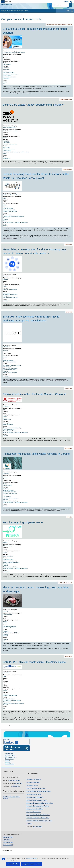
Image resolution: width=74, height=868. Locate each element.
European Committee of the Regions (38, 806)
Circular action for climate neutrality (12, 365)
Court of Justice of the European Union (38, 791)
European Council (32, 785)
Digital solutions (7, 76)
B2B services (7, 148)
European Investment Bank (35, 809)
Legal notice (9, 754)
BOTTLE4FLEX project (65, 583)
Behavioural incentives (9, 149)
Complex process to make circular (14, 14)
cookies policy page (31, 858)
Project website (67, 169)
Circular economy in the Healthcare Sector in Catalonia (34, 394)
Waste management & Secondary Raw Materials (15, 222)
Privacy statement (11, 757)
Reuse (5, 153)
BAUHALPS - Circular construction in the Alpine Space (34, 662)
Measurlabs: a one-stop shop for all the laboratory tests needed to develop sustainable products (34, 251)
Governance (6, 78)
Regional (5, 436)
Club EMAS (68, 389)
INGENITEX (6, 347)
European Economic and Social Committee (40, 803)
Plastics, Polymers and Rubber (11, 562)
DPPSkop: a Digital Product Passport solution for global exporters (35, 31)
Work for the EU (8, 837)
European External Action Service (37, 800)
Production (6, 68)
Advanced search (68, 8)
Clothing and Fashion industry (11, 74)
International (6, 301)
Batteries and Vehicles (9, 73)
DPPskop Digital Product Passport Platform (59, 24)
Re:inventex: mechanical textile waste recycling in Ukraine (36, 454)
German (5, 138)
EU (4, 83)
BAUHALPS (68, 657)
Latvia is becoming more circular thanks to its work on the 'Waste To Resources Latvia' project (36, 176)
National (5, 226)
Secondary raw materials (9, 210)
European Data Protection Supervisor (38, 815)
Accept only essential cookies (31, 864)
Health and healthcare (9, 429)
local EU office (15, 786)
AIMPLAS (6, 611)
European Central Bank (34, 794)
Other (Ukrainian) (8, 485)
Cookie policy (9, 759)
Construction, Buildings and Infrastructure (14, 216)
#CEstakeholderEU (6, 5)
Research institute (8, 615)
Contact (8, 761)
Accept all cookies (13, 864)
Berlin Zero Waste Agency (10, 127)
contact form (18, 783)
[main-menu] (72, 11)
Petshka (69, 517)
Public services (7, 151)
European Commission (34, 779)
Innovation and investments (10, 144)
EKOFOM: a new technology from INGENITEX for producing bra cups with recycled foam (31, 319)
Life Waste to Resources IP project (12, 195)
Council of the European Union (36, 788)
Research (6, 371)
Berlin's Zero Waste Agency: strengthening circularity (33, 105)
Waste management (8, 209)
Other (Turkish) (7, 64)
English (5, 63)
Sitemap (8, 762)
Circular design (7, 215)
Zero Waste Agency (66, 99)
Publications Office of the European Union (39, 821)
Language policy (8, 842)
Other (5, 198)
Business (6, 56)
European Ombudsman (34, 812)
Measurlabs (68, 245)
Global (5, 82)
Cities (5, 157)
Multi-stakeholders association (11, 131)
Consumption (7, 69)
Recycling (6, 219)
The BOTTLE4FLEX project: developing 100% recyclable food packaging (36, 589)
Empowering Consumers (9, 77)
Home (4, 14)
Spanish (5, 418)
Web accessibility (8, 845)
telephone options (15, 780)
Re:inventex (68, 448)
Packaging (6, 296)
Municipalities (7, 158)
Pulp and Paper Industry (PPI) (11, 297)
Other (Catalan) (7, 420)
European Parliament (33, 782)
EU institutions (38, 827)
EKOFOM (69, 312)
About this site (10, 764)
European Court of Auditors (35, 797)
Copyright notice (10, 755)
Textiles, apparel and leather (10, 373)
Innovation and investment (10, 561)
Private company (7, 546)
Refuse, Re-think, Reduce (10, 370)
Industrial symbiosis (8, 559)
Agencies (29, 824)
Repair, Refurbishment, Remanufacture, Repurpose (16, 152)
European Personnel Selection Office (38, 818)
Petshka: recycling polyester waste (23, 522)
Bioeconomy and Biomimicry (10, 295)
